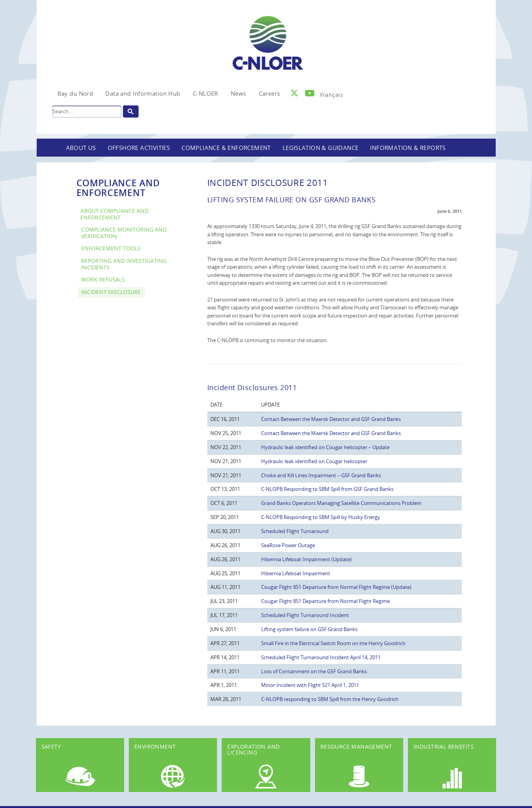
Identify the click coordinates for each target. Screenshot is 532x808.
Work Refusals (103, 279)
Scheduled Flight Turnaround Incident (305, 615)
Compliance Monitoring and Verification (124, 233)
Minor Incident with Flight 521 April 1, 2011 (310, 685)
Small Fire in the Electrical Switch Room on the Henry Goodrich (333, 643)
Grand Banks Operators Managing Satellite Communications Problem (341, 503)
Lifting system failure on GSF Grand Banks (309, 629)
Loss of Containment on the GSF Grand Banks (314, 671)
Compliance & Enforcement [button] (226, 148)
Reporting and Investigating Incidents (124, 264)
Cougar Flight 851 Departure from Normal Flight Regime (326, 601)
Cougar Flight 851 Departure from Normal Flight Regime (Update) (336, 587)
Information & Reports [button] (408, 148)
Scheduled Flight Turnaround (295, 531)
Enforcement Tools (111, 248)
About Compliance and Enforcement (114, 214)
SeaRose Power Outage (288, 545)
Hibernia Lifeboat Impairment (296, 573)
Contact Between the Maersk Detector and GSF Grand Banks (331, 419)
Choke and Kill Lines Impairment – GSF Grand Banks (321, 475)
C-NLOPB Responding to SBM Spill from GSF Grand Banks (327, 489)
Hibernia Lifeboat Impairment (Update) (306, 559)
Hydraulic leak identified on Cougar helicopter (314, 461)
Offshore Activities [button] (139, 148)
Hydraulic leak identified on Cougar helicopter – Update (325, 447)
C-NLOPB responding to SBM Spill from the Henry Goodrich (330, 699)
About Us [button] (81, 148)
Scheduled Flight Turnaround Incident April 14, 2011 (321, 657)
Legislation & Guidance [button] (321, 148)
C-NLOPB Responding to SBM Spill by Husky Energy (321, 517)
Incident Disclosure (111, 292)
